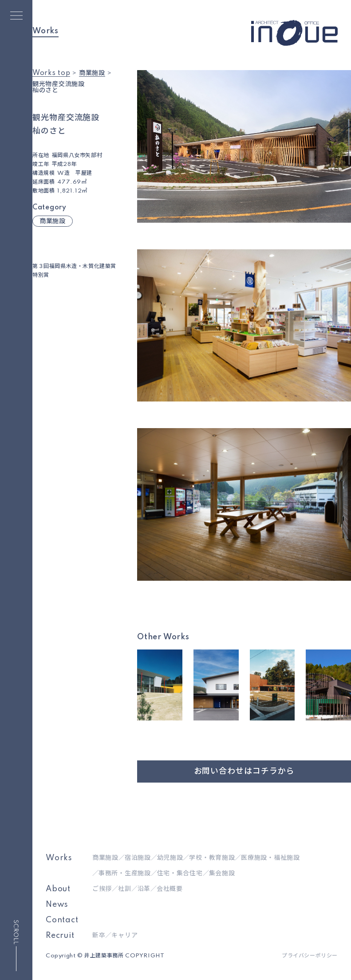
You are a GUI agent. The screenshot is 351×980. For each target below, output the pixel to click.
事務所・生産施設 (125, 874)
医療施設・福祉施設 (270, 858)
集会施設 (222, 874)
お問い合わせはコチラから (244, 771)
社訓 (124, 889)
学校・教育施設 (212, 858)
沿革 (144, 889)
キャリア (124, 936)
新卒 (99, 936)
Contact (62, 920)
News (57, 905)
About (58, 889)
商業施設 (53, 221)
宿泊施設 (138, 858)
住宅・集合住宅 (180, 874)
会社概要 (170, 889)
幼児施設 (170, 858)
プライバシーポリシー (310, 956)
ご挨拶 (102, 889)
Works (59, 858)
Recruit (60, 936)
